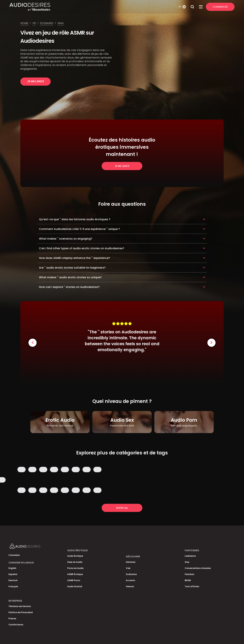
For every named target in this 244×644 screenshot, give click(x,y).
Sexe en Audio (75, 562)
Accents (130, 580)
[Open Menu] (201, 7)
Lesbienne (190, 556)
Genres (130, 586)
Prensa (12, 618)
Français (13, 586)
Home (24, 23)
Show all (122, 508)
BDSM (188, 580)
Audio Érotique (75, 556)
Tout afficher (192, 586)
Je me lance (35, 81)
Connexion (14, 555)
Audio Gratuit (75, 586)
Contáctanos (16, 625)
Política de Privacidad (21, 612)
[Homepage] (94, 7)
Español (13, 574)
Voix (128, 568)
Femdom (189, 574)
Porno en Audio (75, 568)
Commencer (220, 7)
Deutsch (13, 580)
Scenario (47, 23)
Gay (187, 562)
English (12, 568)
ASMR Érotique (75, 574)
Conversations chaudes (198, 568)
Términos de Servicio (20, 606)
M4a (61, 23)
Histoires (131, 562)
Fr (34, 23)
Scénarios (131, 574)
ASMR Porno (74, 580)
